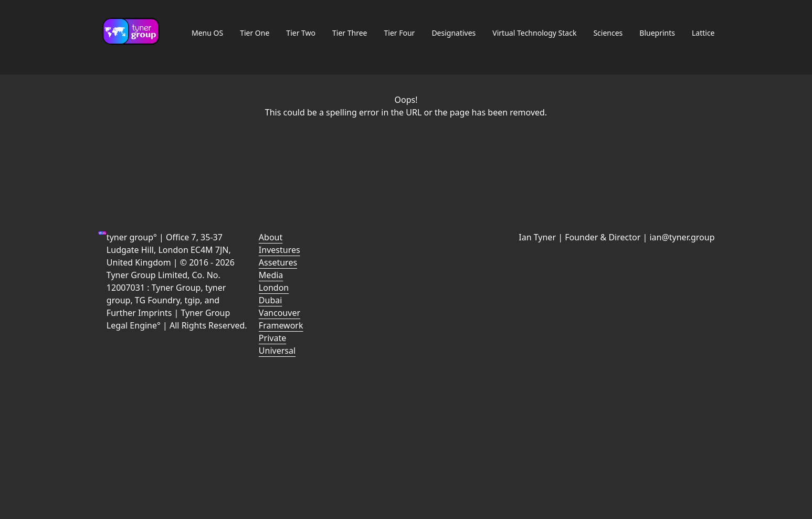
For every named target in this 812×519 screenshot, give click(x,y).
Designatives (454, 33)
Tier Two (301, 33)
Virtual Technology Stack (534, 33)
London (274, 288)
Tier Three (350, 33)
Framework (281, 325)
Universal (277, 351)
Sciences (608, 33)
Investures (280, 250)
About (271, 237)
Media (271, 275)
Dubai (271, 300)
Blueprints (657, 33)
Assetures (278, 262)
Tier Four (400, 33)
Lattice (703, 33)
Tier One (255, 33)
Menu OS (207, 33)
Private (272, 338)
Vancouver (280, 313)
